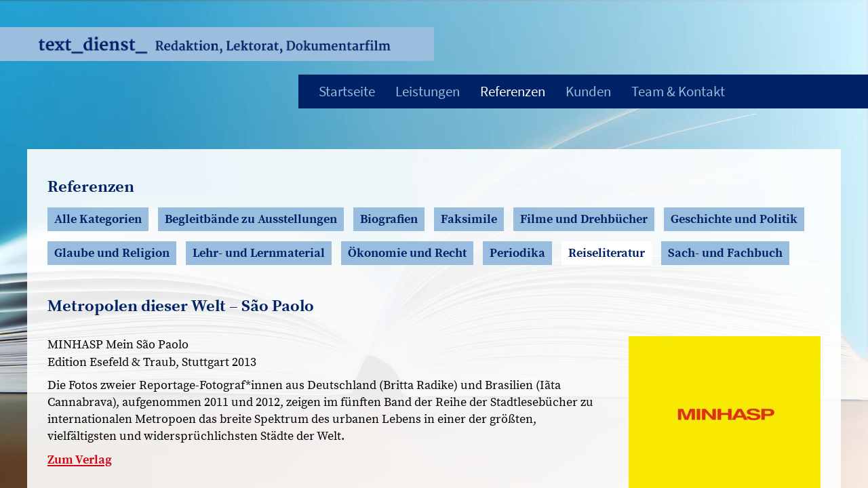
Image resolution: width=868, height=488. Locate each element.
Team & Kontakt (678, 91)
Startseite (347, 91)
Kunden (588, 91)
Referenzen (513, 91)
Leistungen (428, 91)
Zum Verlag (80, 460)
